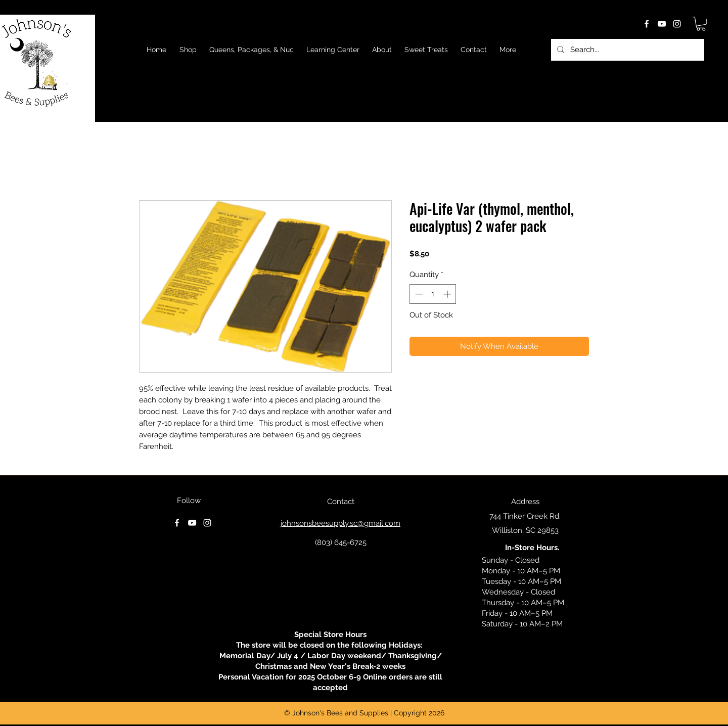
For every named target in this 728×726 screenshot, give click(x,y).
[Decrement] (418, 294)
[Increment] (448, 294)
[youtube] (662, 24)
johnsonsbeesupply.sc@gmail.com (340, 523)
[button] (701, 24)
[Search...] (627, 50)
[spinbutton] (433, 294)
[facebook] (647, 24)
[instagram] (677, 24)
